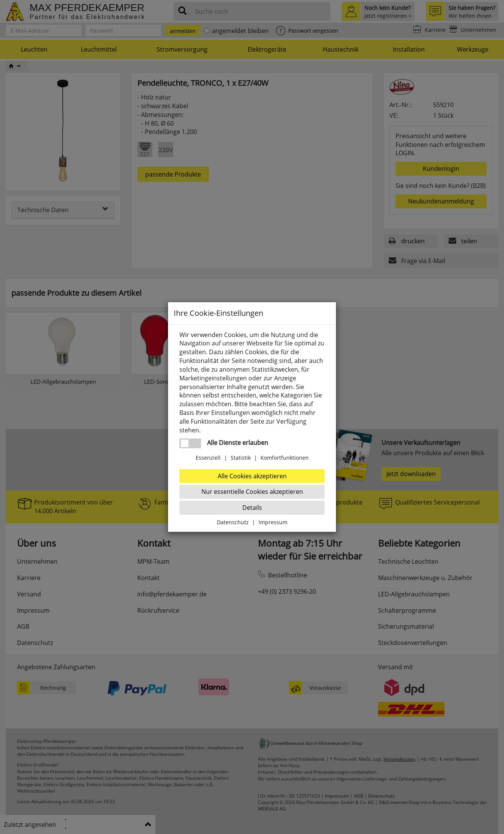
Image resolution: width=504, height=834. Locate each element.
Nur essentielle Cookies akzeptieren (252, 492)
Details (252, 508)
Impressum (273, 522)
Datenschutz (233, 522)
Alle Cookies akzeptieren (252, 476)
